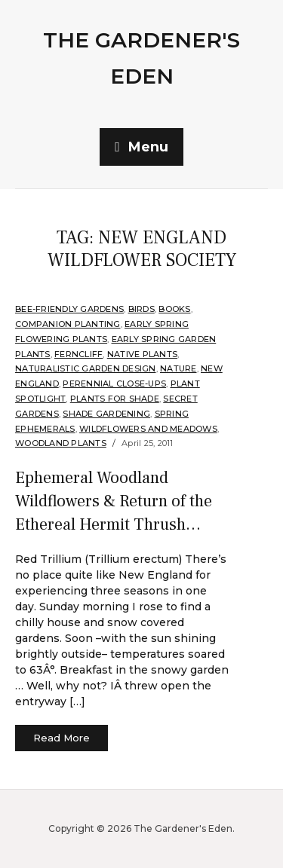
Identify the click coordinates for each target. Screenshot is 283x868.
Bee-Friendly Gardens (69, 309)
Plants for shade (115, 399)
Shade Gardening (106, 414)
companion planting (68, 324)
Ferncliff (78, 354)
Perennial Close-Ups (114, 384)
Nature (178, 368)
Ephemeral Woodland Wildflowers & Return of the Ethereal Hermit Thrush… (114, 501)
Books (174, 309)
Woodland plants (61, 443)
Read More (62, 738)
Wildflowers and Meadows (148, 429)
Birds (141, 309)
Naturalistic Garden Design (86, 368)
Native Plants (142, 354)
